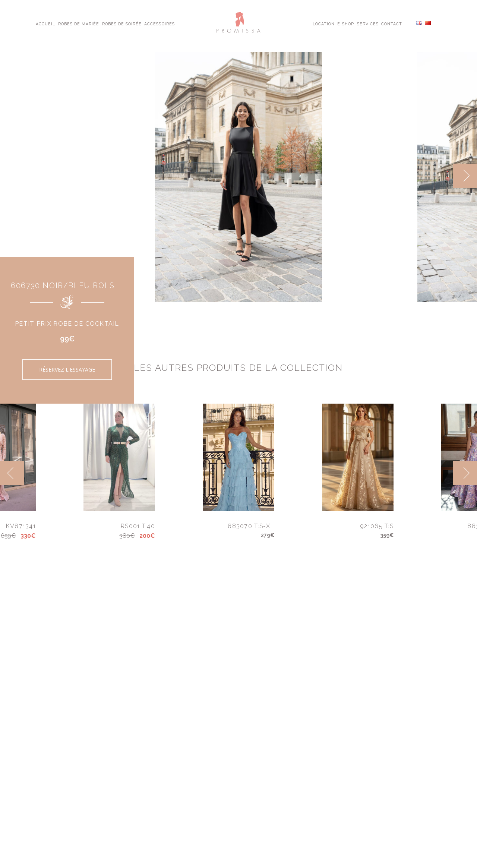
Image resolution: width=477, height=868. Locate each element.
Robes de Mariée (79, 23)
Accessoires (159, 23)
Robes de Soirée (122, 23)
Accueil (45, 23)
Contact (392, 23)
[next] (465, 176)
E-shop (346, 23)
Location (324, 23)
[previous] (12, 473)
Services (368, 23)
